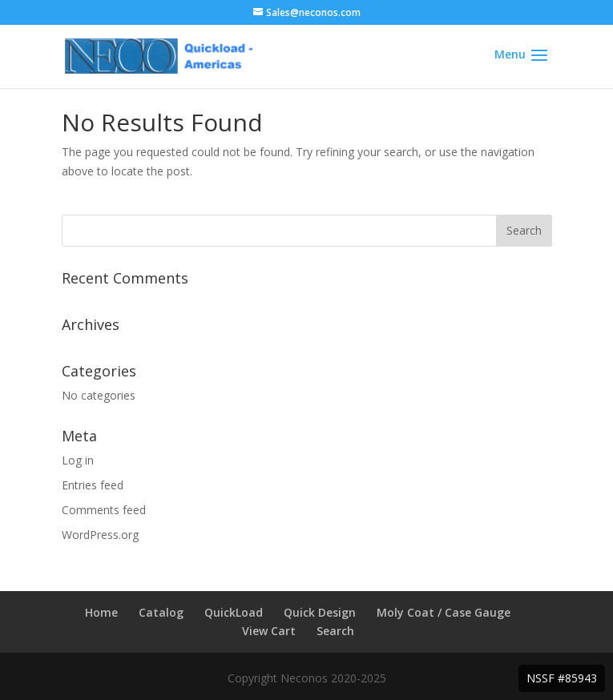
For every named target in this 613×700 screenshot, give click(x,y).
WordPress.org (100, 535)
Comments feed (104, 510)
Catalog (161, 612)
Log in (78, 460)
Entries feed (93, 485)
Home (101, 612)
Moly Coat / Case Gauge (444, 612)
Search (335, 631)
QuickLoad (234, 612)
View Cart (269, 631)
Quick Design (320, 612)
